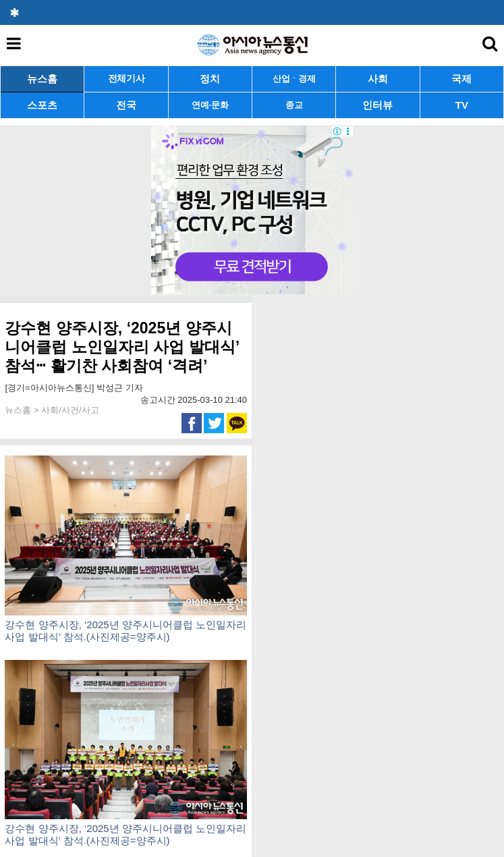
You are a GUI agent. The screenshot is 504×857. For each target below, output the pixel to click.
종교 (294, 105)
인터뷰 (377, 105)
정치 (210, 79)
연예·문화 (210, 105)
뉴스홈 (42, 79)
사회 (378, 79)
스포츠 (42, 105)
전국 (126, 105)
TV (462, 105)
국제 (461, 79)
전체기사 (127, 79)
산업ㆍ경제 (294, 79)
